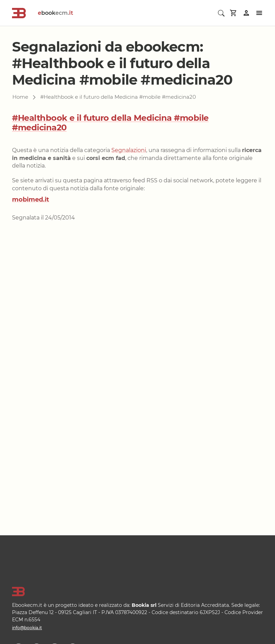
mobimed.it (31, 200)
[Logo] (137, 592)
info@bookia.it (27, 628)
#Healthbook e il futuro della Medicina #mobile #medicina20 (110, 123)
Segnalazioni (129, 150)
